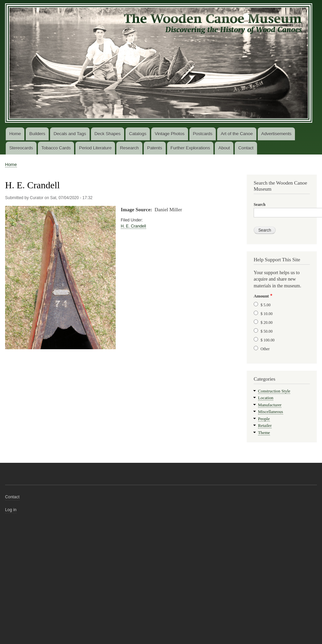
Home (15, 134)
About (224, 148)
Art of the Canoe (237, 134)
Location (266, 398)
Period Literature (95, 148)
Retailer (265, 426)
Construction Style (274, 391)
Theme (264, 433)
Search (260, 205)
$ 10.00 (267, 314)
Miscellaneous (271, 412)
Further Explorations (190, 148)
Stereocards (21, 148)
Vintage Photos (169, 134)
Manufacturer (270, 405)
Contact (246, 148)
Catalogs (137, 134)
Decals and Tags (70, 134)
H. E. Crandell (133, 226)
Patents (155, 148)
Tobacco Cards (56, 148)
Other (265, 349)
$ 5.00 (266, 305)
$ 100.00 (268, 340)
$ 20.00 (267, 323)
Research (130, 148)
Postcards (203, 134)
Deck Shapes (107, 134)
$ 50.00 (267, 331)
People (264, 419)
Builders (37, 134)
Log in (11, 510)
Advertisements (276, 134)
